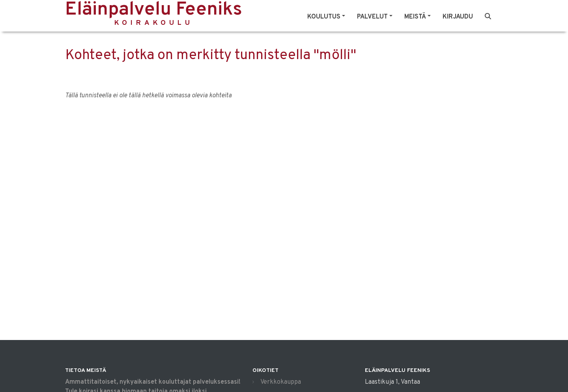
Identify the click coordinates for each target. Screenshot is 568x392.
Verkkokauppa (281, 382)
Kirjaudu (458, 17)
